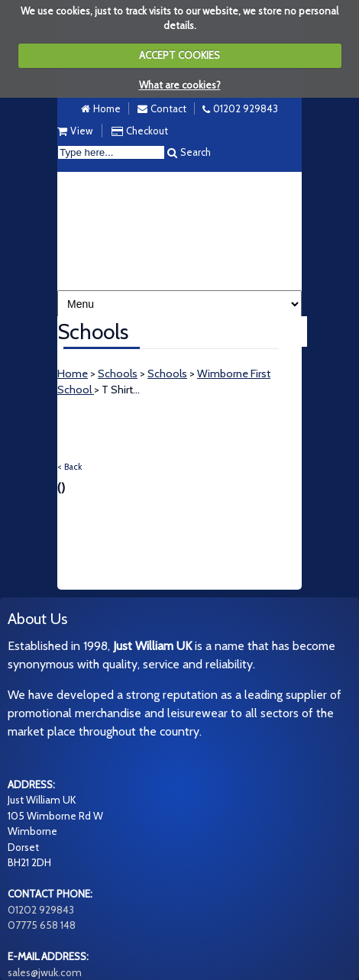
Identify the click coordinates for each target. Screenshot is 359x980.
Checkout (147, 131)
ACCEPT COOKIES (179, 55)
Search (196, 152)
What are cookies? (180, 85)
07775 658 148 (42, 925)
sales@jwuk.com (45, 972)
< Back (70, 467)
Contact (168, 108)
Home (107, 108)
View (81, 131)
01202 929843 (246, 108)
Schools (118, 374)
